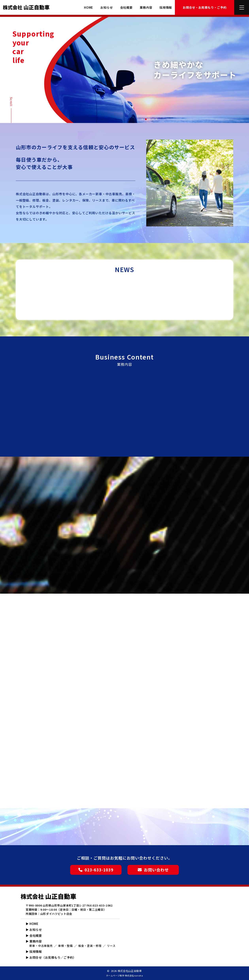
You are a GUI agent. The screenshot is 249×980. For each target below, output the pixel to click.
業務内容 (146, 8)
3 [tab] (150, 119)
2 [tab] (146, 119)
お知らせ (107, 8)
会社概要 (126, 8)
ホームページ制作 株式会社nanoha (124, 975)
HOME (89, 8)
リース (111, 946)
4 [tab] (153, 119)
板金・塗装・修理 (90, 946)
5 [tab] (157, 119)
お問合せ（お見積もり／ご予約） (53, 958)
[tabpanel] (149, 70)
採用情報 (166, 8)
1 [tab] (142, 119)
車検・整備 (65, 946)
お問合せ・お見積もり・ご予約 (205, 7)
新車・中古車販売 (41, 946)
